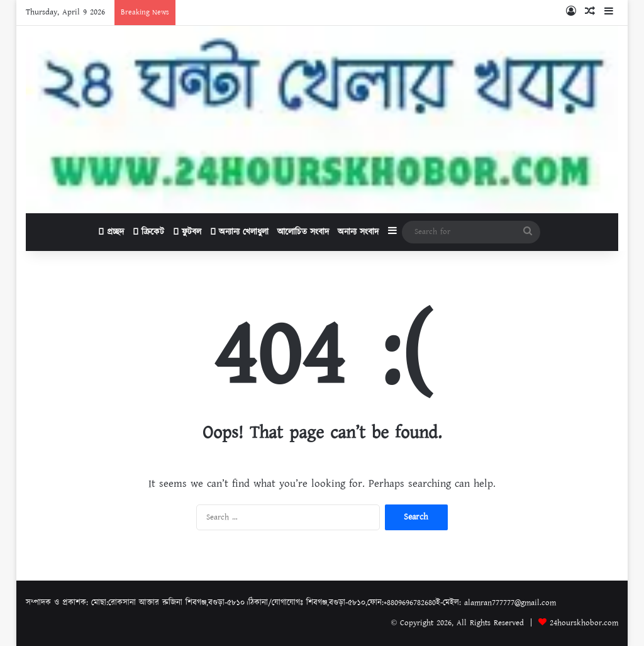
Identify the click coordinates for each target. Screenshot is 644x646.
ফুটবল (187, 232)
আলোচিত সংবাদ (303, 232)
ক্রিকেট (148, 232)
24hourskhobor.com (584, 623)
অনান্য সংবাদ (358, 232)
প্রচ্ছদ (111, 232)
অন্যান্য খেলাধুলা (239, 232)
